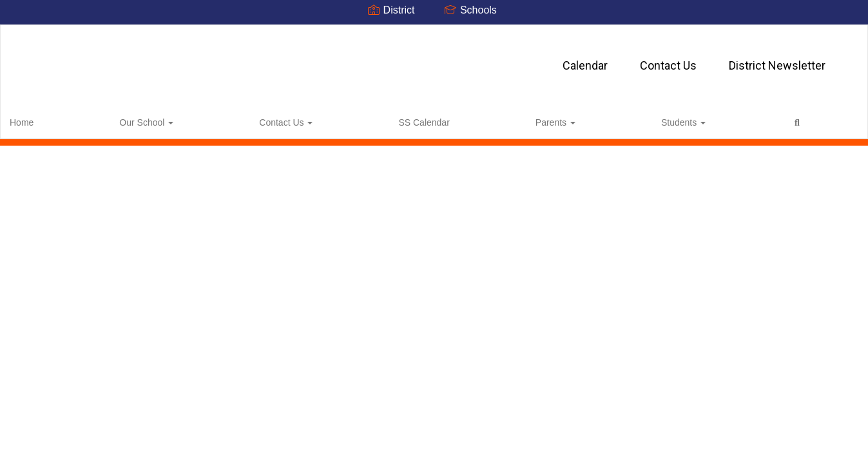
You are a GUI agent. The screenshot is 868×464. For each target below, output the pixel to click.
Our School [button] (100, 119)
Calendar (347, 59)
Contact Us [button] (173, 119)
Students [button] (371, 119)
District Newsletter (539, 59)
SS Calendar (245, 119)
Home (42, 119)
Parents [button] (310, 119)
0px (820, 118)
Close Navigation (478, 124)
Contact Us (430, 59)
